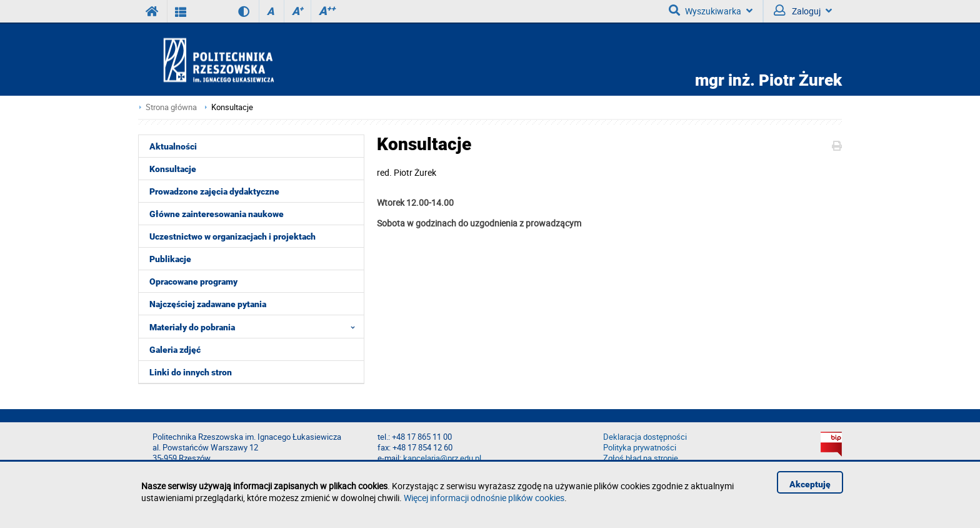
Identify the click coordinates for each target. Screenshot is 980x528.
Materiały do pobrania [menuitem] (256, 327)
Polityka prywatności (640, 448)
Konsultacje (232, 107)
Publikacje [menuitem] (170, 259)
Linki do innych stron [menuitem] (191, 372)
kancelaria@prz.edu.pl (442, 458)
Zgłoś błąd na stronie (641, 458)
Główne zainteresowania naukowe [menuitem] (217, 214)
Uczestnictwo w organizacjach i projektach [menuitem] (232, 236)
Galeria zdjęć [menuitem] (175, 350)
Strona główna (171, 107)
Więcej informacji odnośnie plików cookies (484, 498)
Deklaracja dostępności (645, 437)
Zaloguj (803, 11)
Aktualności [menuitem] (173, 146)
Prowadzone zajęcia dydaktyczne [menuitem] (214, 191)
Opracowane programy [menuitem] (193, 282)
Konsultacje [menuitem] (173, 169)
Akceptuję (810, 484)
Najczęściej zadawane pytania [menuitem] (208, 304)
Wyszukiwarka (711, 11)
